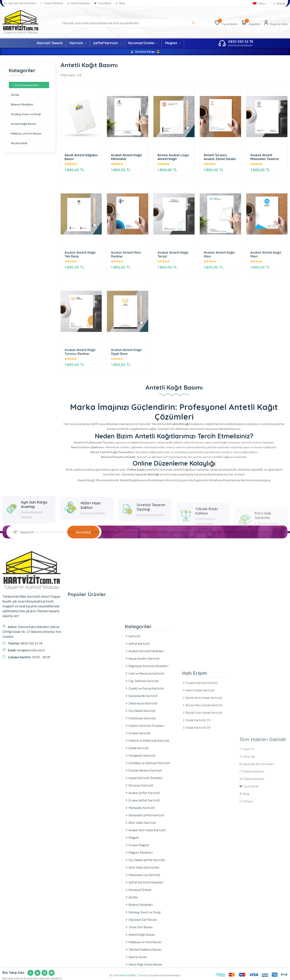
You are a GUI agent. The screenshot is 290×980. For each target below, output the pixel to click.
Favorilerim (103, 3)
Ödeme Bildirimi (52, 3)
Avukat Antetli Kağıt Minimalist (126, 157)
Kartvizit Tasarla (50, 43)
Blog (120, 3)
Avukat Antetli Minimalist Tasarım (265, 157)
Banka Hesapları (79, 3)
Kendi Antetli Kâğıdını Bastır (81, 157)
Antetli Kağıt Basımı (23, 124)
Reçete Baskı (19, 143)
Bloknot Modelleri (22, 104)
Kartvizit (78, 43)
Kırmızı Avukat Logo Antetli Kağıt (173, 157)
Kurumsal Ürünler (143, 43)
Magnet (173, 43)
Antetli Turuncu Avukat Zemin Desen (220, 157)
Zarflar (15, 95)
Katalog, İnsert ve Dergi (26, 114)
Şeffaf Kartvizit (107, 43)
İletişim (279, 4)
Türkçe (260, 3)
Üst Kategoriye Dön (25, 85)
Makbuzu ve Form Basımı (26, 133)
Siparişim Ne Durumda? (20, 3)
